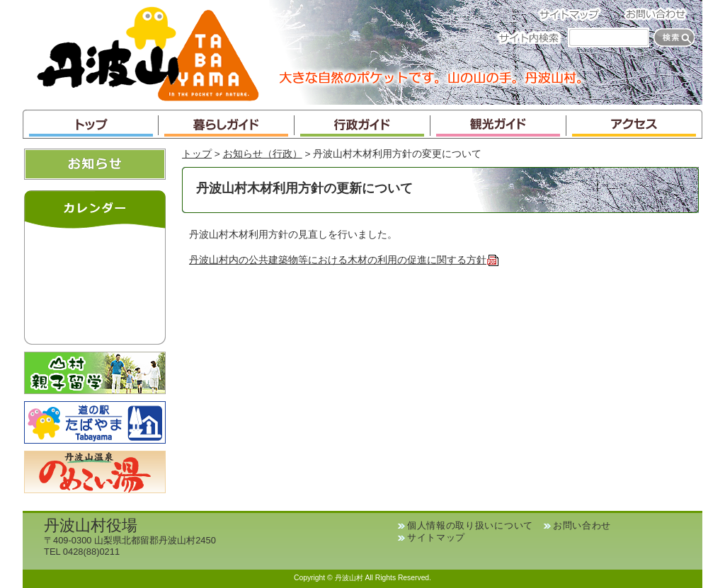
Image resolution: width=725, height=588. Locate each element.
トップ (91, 124)
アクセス (634, 124)
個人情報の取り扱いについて (470, 525)
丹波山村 (148, 52)
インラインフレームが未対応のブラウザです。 (95, 283)
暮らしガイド (227, 124)
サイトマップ (573, 14)
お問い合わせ (660, 14)
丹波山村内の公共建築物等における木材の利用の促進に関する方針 (344, 260)
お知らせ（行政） (263, 154)
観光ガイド (498, 124)
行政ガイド (362, 124)
